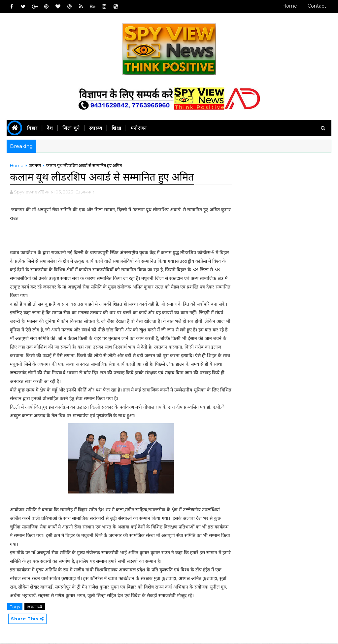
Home (290, 6)
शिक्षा (117, 128)
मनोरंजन (139, 128)
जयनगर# (35, 607)
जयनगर (35, 166)
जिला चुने (71, 128)
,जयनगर (87, 192)
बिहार (32, 128)
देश (50, 128)
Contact (317, 6)
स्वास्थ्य (96, 128)
